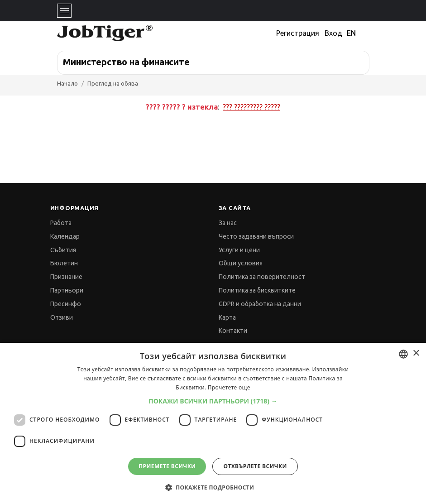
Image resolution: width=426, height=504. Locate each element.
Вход (333, 33)
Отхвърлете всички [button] (255, 466)
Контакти (233, 331)
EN (351, 33)
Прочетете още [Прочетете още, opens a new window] (229, 387)
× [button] (416, 353)
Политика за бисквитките (257, 290)
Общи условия (241, 263)
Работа (61, 223)
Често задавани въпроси (256, 236)
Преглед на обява (113, 83)
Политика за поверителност (262, 277)
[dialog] (213, 423)
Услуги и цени (239, 250)
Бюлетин (64, 263)
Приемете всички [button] (167, 466)
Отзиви (62, 317)
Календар (65, 236)
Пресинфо (66, 304)
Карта (227, 317)
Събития (63, 250)
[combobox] (403, 354)
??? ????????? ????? (251, 107)
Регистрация (298, 33)
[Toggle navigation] (64, 11)
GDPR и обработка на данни (260, 304)
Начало (67, 83)
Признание (66, 277)
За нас (228, 223)
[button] (213, 401)
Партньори (67, 290)
